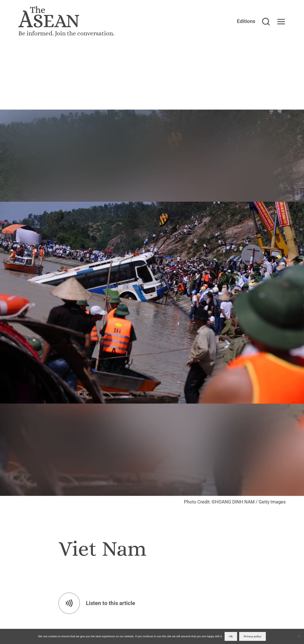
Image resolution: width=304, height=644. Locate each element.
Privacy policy (252, 636)
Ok (231, 636)
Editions (246, 21)
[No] (299, 636)
